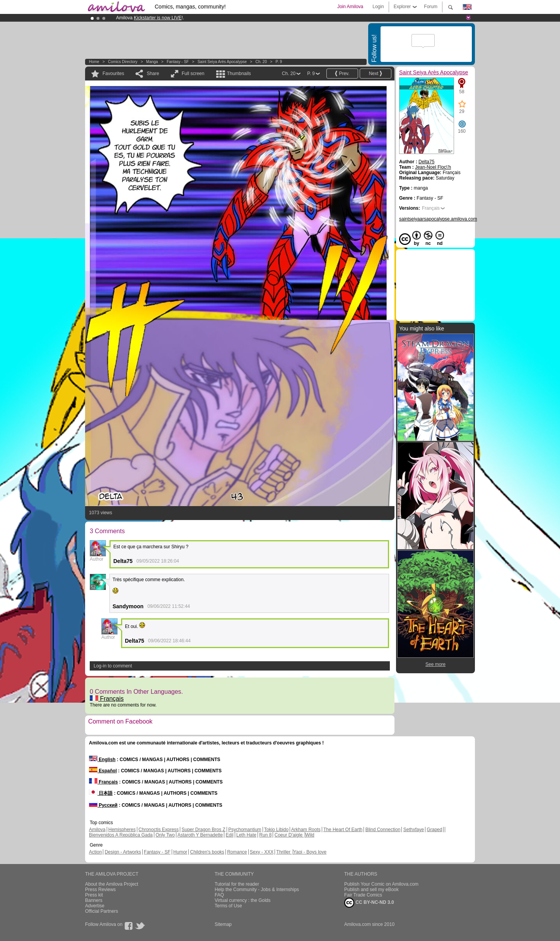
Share (153, 74)
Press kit (94, 895)
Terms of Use (228, 906)
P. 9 (279, 62)
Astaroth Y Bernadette (200, 835)
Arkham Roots (306, 830)
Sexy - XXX (262, 852)
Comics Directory (123, 62)
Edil (230, 835)
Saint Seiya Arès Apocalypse (222, 62)
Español (103, 771)
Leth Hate (246, 835)
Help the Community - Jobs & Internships (257, 890)
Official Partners (102, 911)
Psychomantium (245, 830)
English (102, 760)
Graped (434, 830)
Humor (180, 852)
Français (107, 699)
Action (95, 852)
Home (94, 62)
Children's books (207, 852)
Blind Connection (383, 830)
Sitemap (223, 924)
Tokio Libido (276, 830)
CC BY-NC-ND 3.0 (369, 903)
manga (152, 62)
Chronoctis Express (159, 830)
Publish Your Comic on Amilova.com (381, 884)
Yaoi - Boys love (310, 852)
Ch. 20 (261, 62)
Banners (94, 900)
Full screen (193, 74)
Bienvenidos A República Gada (121, 835)
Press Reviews (100, 890)
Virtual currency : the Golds (243, 900)
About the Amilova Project (112, 884)
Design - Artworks (123, 852)
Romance (237, 852)
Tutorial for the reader (237, 884)
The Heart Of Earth (343, 830)
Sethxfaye (414, 830)
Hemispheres (122, 830)
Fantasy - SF (178, 62)
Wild (310, 835)
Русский (103, 805)
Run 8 (265, 835)
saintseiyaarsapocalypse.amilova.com (438, 219)
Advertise (95, 906)
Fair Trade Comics (363, 895)
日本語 (101, 793)
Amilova (97, 830)
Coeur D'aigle (289, 835)
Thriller (284, 852)
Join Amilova (350, 7)
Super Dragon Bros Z (203, 830)
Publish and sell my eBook (371, 890)
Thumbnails (239, 74)
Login (378, 7)
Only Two (165, 835)
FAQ (219, 895)
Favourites (113, 74)
